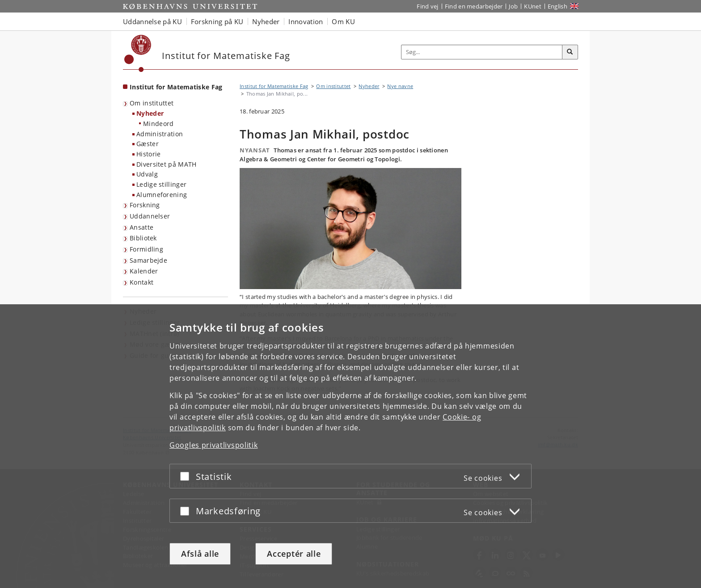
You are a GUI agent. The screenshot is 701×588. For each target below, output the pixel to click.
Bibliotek (143, 238)
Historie (148, 154)
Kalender (144, 271)
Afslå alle (200, 554)
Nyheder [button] (266, 21)
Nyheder (150, 113)
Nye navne (400, 86)
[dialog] (350, 446)
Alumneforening (162, 195)
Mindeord (158, 124)
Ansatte (141, 227)
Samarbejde (148, 260)
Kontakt (141, 282)
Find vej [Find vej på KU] (427, 6)
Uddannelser (150, 216)
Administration (160, 134)
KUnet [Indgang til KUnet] (533, 6)
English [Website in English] (557, 6)
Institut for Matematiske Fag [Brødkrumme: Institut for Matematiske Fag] (274, 86)
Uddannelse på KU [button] (152, 21)
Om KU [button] (343, 21)
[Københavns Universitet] (138, 53)
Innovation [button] (306, 21)
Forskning (145, 205)
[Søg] (570, 52)
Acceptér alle (294, 554)
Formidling (146, 249)
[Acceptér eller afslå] (187, 476)
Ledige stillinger (161, 184)
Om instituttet (152, 103)
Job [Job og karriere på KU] (513, 6)
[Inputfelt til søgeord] (482, 52)
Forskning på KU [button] (217, 21)
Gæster (148, 144)
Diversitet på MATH (166, 164)
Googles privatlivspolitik (214, 445)
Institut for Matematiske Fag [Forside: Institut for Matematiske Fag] (176, 87)
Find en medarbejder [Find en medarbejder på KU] (474, 6)
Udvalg (147, 174)
